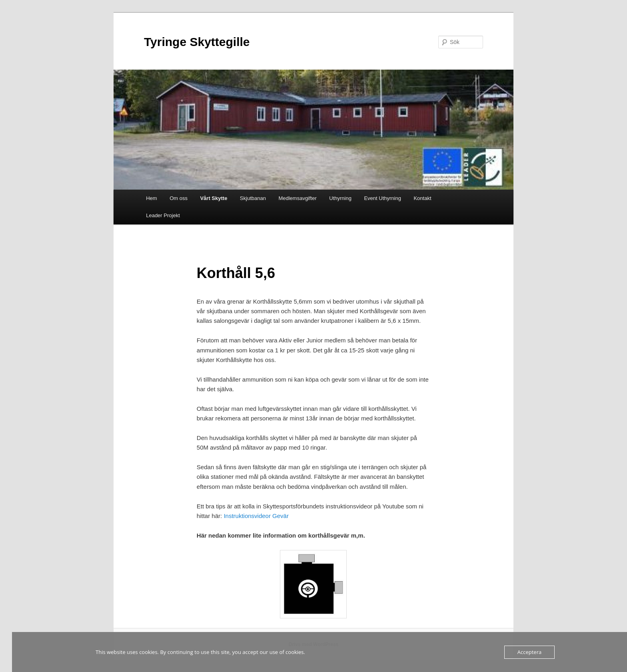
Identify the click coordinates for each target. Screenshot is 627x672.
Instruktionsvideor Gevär (256, 516)
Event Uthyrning (382, 198)
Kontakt (422, 198)
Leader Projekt (163, 215)
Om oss (179, 198)
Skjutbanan (253, 198)
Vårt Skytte (214, 198)
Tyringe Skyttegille (197, 42)
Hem (151, 198)
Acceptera (529, 652)
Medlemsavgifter (297, 198)
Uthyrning (340, 198)
